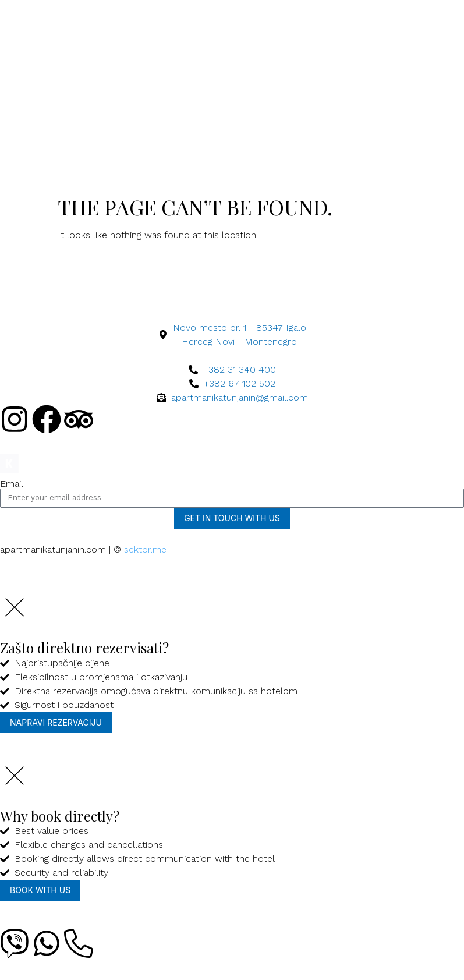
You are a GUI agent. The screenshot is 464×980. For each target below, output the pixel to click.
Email (12, 484)
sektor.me (145, 549)
